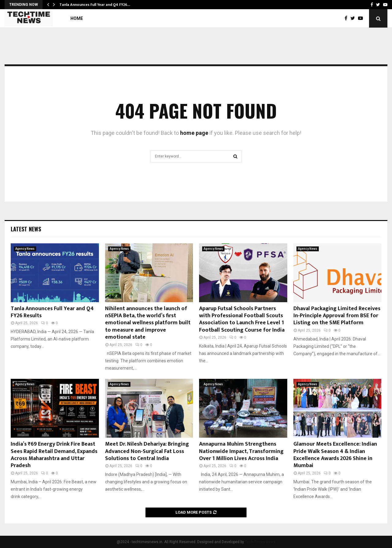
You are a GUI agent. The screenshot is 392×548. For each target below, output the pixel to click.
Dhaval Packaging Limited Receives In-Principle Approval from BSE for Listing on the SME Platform (337, 316)
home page (194, 133)
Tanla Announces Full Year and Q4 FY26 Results (52, 312)
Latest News (26, 229)
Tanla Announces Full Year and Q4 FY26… (95, 5)
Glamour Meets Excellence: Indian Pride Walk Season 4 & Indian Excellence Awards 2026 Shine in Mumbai (335, 455)
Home (77, 18)
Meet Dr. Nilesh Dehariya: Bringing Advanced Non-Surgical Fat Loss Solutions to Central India (147, 451)
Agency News (25, 249)
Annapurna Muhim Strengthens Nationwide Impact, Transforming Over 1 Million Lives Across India (241, 451)
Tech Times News (260, 542)
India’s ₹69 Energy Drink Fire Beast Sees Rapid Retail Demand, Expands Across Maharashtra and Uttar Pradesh (54, 455)
